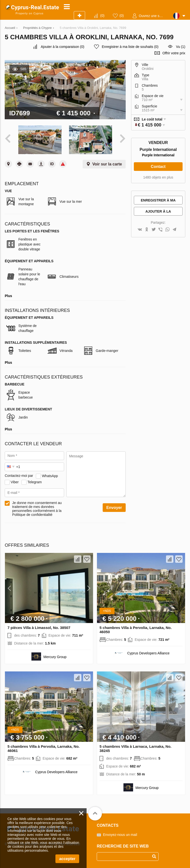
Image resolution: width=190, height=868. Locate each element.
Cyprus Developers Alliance (148, 653)
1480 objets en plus (158, 177)
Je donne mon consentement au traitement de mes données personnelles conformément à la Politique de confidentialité (37, 509)
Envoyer (114, 508)
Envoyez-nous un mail (120, 835)
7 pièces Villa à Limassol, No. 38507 (39, 628)
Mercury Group (55, 657)
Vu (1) (181, 47)
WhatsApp (50, 476)
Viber (15, 482)
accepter (67, 859)
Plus (8, 296)
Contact (158, 167)
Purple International (158, 155)
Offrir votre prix (174, 53)
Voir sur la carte (107, 164)
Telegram (35, 482)
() (102, 16)
